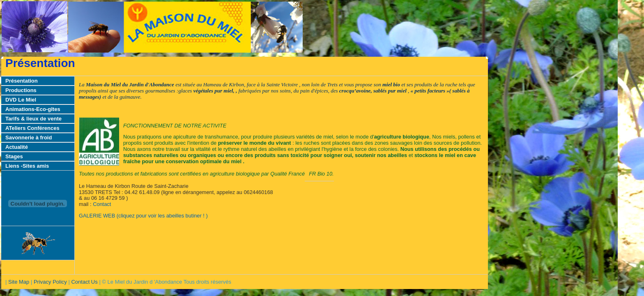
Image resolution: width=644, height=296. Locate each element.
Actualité (17, 147)
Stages (14, 156)
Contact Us (84, 282)
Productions (21, 90)
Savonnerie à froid (29, 138)
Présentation (22, 81)
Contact (102, 204)
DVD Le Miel (21, 100)
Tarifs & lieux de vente (33, 119)
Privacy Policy (50, 282)
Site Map (19, 282)
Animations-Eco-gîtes (33, 109)
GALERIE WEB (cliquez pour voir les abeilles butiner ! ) (143, 216)
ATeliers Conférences (32, 128)
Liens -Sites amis (27, 166)
